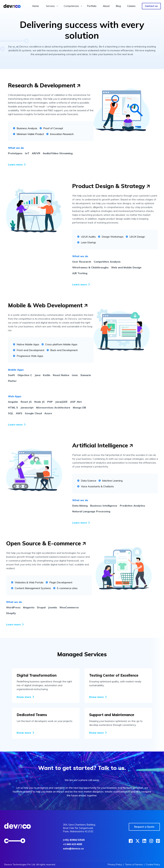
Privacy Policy (115, 864)
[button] (52, 6)
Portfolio (92, 6)
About (106, 6)
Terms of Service (134, 864)
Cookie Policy (153, 864)
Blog (118, 6)
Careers (131, 6)
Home (36, 6)
